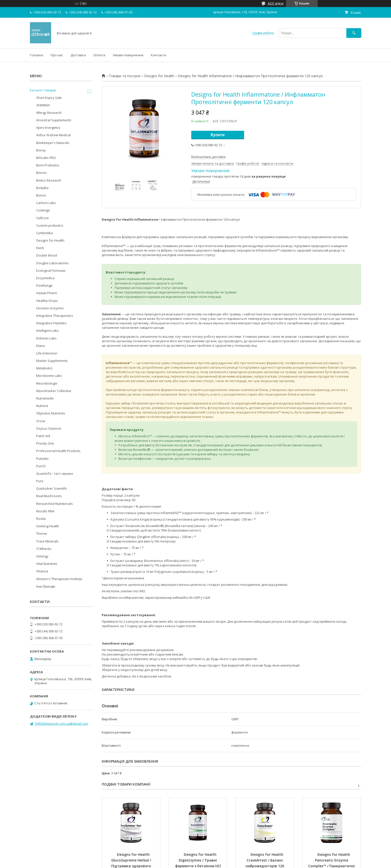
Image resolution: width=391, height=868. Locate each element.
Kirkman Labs (46, 338)
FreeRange (44, 285)
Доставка (78, 55)
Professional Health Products (58, 451)
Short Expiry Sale (49, 98)
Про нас (57, 55)
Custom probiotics (50, 225)
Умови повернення (128, 55)
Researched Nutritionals (54, 504)
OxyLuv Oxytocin (49, 428)
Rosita (41, 519)
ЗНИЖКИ (43, 105)
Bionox (41, 173)
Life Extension (47, 353)
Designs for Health (159, 76)
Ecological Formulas (51, 270)
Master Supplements (52, 361)
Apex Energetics (48, 128)
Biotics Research (49, 180)
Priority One (45, 443)
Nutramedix (45, 398)
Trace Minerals (47, 541)
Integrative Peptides (51, 323)
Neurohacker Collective (54, 391)
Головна (37, 55)
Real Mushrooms (49, 496)
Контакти (158, 55)
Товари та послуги (125, 76)
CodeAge (43, 210)
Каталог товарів (43, 90)
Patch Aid (43, 436)
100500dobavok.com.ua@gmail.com (61, 724)
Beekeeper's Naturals (53, 143)
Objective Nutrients (51, 413)
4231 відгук (276, 3)
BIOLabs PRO (46, 158)
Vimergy (42, 556)
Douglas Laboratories (52, 263)
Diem (40, 248)
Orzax (41, 421)
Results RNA (45, 511)
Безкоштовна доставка (208, 157)
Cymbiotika (45, 233)
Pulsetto (42, 459)
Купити (218, 135)
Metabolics (44, 368)
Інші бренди (46, 586)
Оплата (99, 55)
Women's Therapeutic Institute (59, 579)
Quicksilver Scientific (52, 488)
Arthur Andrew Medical (53, 135)
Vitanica (42, 571)
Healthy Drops (47, 301)
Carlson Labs (46, 203)
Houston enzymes (50, 308)
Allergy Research (49, 113)
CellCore (43, 218)
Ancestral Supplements (54, 120)
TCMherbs (44, 549)
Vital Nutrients (47, 564)
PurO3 (41, 466)
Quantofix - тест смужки (55, 473)
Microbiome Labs (49, 376)
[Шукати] (354, 33)
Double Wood (47, 255)
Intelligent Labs (48, 331)
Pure (40, 481)
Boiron (41, 195)
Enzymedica (45, 278)
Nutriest (42, 406)
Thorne (42, 534)
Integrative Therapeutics (55, 316)
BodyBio (42, 188)
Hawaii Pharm (47, 293)
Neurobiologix (47, 383)
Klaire (41, 346)
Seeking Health (48, 526)
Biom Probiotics (48, 165)
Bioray (41, 150)
